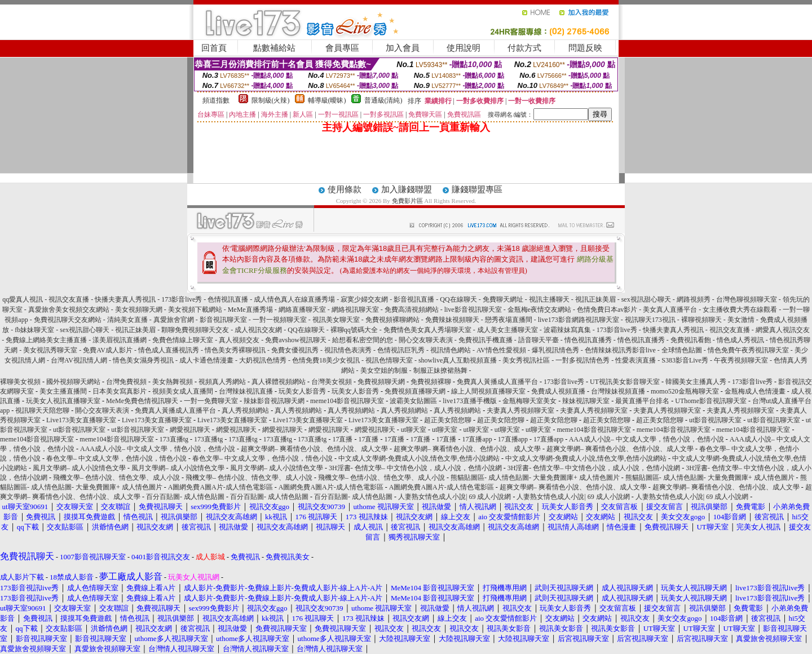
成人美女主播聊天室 (507, 330)
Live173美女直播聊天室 (81, 420)
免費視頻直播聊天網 (415, 391)
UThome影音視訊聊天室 (711, 401)
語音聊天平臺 (539, 340)
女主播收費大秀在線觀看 (740, 310)
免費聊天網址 (503, 299)
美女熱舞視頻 (173, 382)
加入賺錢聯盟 (407, 189)
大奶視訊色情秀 (263, 360)
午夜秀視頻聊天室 (741, 360)
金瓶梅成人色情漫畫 (755, 391)
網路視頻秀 (694, 299)
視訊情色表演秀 (348, 350)
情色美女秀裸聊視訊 (235, 350)
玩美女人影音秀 (302, 391)
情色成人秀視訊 (740, 340)
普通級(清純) (383, 100)
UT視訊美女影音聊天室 (625, 382)
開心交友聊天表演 (426, 340)
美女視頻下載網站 (195, 310)
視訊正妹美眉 (595, 299)
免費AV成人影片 (108, 350)
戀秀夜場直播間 (509, 320)
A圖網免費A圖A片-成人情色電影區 (220, 487)
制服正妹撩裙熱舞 (440, 370)
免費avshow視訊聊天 (297, 340)
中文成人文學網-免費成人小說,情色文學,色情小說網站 (419, 458)
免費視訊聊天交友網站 (68, 320)
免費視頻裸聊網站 (392, 320)
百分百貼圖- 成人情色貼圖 (185, 497)
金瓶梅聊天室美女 (529, 401)
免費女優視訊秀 (295, 350)
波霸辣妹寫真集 (567, 330)
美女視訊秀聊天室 (50, 350)
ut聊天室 (414, 430)
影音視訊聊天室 (223, 320)
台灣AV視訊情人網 (79, 360)
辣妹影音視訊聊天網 (274, 401)
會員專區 (342, 48)
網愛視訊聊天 (190, 430)
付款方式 (524, 48)
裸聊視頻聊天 (701, 320)
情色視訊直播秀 (588, 340)
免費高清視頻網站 (412, 310)
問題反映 (585, 48)
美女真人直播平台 (670, 310)
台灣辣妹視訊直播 (246, 391)
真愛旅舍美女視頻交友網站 (69, 310)
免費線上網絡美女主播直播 (46, 340)
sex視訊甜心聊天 (646, 299)
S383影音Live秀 (685, 360)
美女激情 (741, 320)
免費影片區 (407, 201)
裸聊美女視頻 (20, 382)
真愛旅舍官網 (174, 320)
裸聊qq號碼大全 (354, 330)
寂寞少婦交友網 (364, 299)
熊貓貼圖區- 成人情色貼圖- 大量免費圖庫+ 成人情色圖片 (535, 478)
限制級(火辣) (271, 100)
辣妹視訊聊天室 (586, 401)
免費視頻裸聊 (431, 382)
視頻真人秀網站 (222, 382)
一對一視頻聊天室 (280, 320)
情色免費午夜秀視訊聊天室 (748, 350)
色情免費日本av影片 (607, 310)
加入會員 (403, 48)
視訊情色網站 (451, 350)
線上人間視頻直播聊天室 (488, 391)
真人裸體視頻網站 (279, 382)
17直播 (342, 439)
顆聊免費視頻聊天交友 (195, 330)
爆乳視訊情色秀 (555, 350)
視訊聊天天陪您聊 (42, 410)
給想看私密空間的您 (363, 340)
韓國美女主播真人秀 (696, 382)
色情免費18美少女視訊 (326, 360)
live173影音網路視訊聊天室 (579, 320)
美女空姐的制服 (384, 370)
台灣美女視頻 (332, 382)
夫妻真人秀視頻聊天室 (520, 410)
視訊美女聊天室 (336, 320)
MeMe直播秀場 (250, 310)
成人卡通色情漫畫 (206, 360)
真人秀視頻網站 (245, 410)
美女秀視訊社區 (526, 360)
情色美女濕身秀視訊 (143, 360)
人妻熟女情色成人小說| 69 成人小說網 (454, 497)
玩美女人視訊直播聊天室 (63, 401)
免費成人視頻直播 (558, 391)
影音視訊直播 (414, 299)
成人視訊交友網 (258, 330)
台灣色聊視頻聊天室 (747, 299)
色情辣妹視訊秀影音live (620, 350)
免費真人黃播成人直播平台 (497, 382)
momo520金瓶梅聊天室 (685, 391)
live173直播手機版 (470, 401)
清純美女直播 (127, 320)
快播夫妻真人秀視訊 (125, 299)
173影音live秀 (182, 299)
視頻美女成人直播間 (183, 391)
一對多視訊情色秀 (582, 360)
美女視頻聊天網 (139, 310)
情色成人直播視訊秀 (169, 350)
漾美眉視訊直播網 (120, 340)
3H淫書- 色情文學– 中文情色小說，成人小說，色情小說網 (415, 468)
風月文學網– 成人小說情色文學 (79, 468)
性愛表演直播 (636, 360)
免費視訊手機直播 (486, 340)
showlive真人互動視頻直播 (458, 360)
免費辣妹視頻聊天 (452, 320)
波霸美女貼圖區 (413, 401)
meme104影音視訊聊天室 (347, 401)
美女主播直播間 (63, 391)
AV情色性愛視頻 (501, 350)
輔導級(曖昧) (327, 100)
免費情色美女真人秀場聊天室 (427, 330)
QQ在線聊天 (458, 299)
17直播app (477, 439)
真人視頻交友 (239, 340)
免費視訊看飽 (691, 340)
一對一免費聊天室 (211, 401)
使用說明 (464, 48)
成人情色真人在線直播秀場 (294, 299)
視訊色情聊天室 (389, 360)
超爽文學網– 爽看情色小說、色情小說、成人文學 (314, 449)
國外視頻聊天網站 (73, 382)
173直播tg (174, 439)
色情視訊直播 (228, 299)
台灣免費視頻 (126, 382)
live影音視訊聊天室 (473, 310)
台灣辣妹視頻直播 (618, 391)
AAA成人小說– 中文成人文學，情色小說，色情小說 (646, 439)
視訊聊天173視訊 (650, 320)
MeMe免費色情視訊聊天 (142, 401)
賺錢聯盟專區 (477, 189)
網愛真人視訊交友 (783, 330)
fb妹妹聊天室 (35, 330)
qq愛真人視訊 (23, 299)
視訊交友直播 (69, 299)
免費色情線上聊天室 (183, 340)
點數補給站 (274, 48)
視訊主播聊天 (549, 299)
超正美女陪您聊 (448, 420)
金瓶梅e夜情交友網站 (539, 310)
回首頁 (214, 48)
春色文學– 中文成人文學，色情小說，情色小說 (116, 458)
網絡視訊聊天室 (355, 310)
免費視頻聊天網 (381, 382)
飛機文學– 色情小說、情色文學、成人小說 (116, 478)
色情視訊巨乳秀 (401, 350)
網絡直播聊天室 (302, 310)
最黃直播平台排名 (642, 401)
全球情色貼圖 (682, 350)
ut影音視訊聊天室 (715, 420)
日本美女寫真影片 (120, 391)
